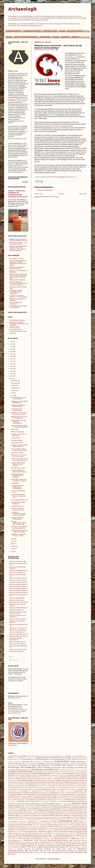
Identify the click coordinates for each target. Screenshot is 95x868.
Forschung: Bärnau (42, 786)
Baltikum (59, 774)
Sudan (17, 832)
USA (37, 835)
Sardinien (25, 827)
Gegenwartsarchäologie (14, 793)
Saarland (65, 825)
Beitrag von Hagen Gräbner (17, 582)
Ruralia (50, 825)
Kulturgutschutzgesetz (15, 805)
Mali (48, 811)
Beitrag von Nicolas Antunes (18, 636)
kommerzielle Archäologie (43, 849)
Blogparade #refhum (26, 777)
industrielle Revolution (74, 847)
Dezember (14, 381)
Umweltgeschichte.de (17, 506)
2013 (11, 374)
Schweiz (82, 827)
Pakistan (56, 817)
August (13, 391)
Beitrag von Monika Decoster (18, 593)
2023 (11, 349)
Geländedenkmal (43, 793)
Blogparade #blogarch (13, 777)
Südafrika (54, 832)
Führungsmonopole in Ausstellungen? (17, 518)
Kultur (60, 804)
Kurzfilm (83, 806)
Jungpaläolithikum (31, 800)
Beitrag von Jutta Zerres (17, 561)
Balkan (53, 774)
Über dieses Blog (45, 37)
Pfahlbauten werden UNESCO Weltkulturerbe (20, 402)
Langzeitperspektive (13, 809)
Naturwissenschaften (79, 814)
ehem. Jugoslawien (39, 846)
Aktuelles (10, 762)
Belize (19, 775)
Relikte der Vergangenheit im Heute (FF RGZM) (50, 823)
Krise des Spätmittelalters (48, 804)
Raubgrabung (66, 821)
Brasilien (51, 777)
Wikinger (82, 839)
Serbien (43, 828)
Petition (48, 819)
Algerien (17, 762)
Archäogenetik (41, 764)
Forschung (56, 37)
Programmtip (83, 819)
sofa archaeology (53, 853)
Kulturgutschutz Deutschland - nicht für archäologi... (19, 531)
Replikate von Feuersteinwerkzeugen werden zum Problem (18, 514)
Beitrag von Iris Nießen (16, 573)
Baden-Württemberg (40, 774)
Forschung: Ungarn (31, 788)
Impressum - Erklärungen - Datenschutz (26, 37)
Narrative (47, 814)
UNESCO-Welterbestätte (23, 835)
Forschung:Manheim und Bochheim (66, 788)
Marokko (54, 811)
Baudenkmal (66, 774)
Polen (54, 819)
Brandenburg (44, 777)
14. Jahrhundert (35, 756)
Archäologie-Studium (39, 772)
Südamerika (62, 832)
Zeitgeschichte (70, 842)
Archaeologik (22, 9)
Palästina (82, 817)
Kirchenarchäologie (80, 800)
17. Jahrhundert (56, 756)
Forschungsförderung (27, 789)
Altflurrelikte (15, 430)
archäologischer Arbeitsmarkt (46, 844)
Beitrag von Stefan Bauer (17, 644)
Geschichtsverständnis (16, 794)
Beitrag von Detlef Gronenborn (18, 564)
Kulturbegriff (67, 804)
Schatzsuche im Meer (17, 453)
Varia (44, 837)
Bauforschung (77, 774)
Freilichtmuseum (12, 791)
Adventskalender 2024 (62, 759)
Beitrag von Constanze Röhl (17, 571)
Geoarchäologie (54, 793)
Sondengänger (70, 828)
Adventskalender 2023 (45, 759)
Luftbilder (20, 811)
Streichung (69, 830)
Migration (44, 812)
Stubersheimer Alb (79, 830)
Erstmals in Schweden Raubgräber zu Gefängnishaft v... (17, 487)
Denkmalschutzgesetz (39, 781)
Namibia (40, 814)
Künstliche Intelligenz (14, 807)
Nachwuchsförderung (21, 814)
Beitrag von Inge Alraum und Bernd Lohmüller (18, 613)
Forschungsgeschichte (44, 789)
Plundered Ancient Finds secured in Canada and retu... (18, 496)
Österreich (11, 854)
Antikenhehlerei (62, 762)
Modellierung (73, 812)
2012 (11, 376)
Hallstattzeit (30, 796)
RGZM (21, 89)
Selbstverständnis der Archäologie (29, 828)
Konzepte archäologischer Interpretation (72, 801)
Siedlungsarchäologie (53, 828)
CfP (17, 779)
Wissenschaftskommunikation (58, 840)
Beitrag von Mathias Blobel (17, 588)
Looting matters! (16, 438)
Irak (52, 798)
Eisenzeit (53, 782)
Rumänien (43, 825)
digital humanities (26, 846)
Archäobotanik (31, 764)
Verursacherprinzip (68, 837)
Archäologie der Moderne (14, 31)
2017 (11, 364)
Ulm (53, 835)
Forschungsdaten (81, 788)
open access (47, 851)
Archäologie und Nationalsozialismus (19, 770)
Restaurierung (75, 823)
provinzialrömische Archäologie (65, 851)
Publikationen (65, 37)
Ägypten (81, 853)
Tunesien (72, 834)
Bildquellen (70, 775)
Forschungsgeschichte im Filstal (66, 789)
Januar (13, 549)
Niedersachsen (36, 816)
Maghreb (41, 811)
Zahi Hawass (59, 842)
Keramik (68, 800)
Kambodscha (43, 800)
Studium (10, 832)
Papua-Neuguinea (20, 819)
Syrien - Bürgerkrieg (40, 832)
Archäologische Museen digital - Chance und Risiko (19, 307)
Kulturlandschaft (41, 805)
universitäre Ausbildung (68, 853)
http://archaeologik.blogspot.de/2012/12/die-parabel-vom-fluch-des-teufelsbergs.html (18, 712)
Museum (82, 812)
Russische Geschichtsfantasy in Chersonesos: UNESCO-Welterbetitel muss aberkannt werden (19, 263)
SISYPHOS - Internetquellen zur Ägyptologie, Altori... (19, 527)
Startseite (9, 37)
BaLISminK (13, 333)
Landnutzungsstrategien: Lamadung (18, 503)
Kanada (50, 800)
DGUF (45, 779)
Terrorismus (12, 833)
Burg (12, 779)
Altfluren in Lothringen (18, 432)
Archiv (23, 764)
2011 (11, 379)
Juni (12, 396)
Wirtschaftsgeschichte (14, 840)
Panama (10, 819)
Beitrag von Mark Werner (17, 632)
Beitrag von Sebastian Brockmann (16, 639)
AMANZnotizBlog (15, 327)
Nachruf (10, 814)
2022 (11, 352)
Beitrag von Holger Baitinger (18, 608)
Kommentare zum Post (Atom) (50, 197)
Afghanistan (75, 759)
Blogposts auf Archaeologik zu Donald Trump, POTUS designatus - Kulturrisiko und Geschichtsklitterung (18, 248)
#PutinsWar (24, 756)
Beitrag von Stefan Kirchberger (19, 646)
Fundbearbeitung (36, 791)
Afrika (83, 759)
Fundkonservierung (50, 791)
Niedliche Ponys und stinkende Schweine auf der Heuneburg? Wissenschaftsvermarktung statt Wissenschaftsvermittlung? (18, 277)
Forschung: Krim (83, 786)
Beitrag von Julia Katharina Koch (19, 625)
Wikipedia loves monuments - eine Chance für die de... (20, 414)
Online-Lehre (29, 817)
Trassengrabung (56, 834)
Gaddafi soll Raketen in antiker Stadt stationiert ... (19, 471)
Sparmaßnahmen (32, 830)
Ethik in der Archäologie (27, 784)
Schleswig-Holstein (54, 827)
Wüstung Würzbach (47, 842)
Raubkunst (82, 821)
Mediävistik (83, 811)
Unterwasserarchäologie (32, 837)
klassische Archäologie (24, 849)
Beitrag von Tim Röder (16, 652)
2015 (11, 369)
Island (70, 798)
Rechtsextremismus (13, 823)
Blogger (57, 859)
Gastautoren (76, 37)
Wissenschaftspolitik (79, 840)
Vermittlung (57, 837)
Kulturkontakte (29, 806)
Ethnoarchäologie (40, 784)
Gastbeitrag (78, 791)
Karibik (57, 800)
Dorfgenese (81, 781)
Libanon (71, 809)
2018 (11, 361)
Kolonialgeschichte (34, 801)
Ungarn (10, 837)
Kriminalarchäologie (17, 440)
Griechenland (81, 795)
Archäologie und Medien (75, 768)
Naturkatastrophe (57, 814)
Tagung (70, 832)
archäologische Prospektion (26, 844)
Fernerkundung (20, 786)
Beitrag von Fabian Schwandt (18, 602)
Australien (20, 774)
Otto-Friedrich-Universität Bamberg (43, 817)
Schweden (74, 827)
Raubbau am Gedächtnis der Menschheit (19, 435)
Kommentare (14, 660)
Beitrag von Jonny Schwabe (17, 619)
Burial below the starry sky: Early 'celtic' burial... (19, 456)
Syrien (28, 832)
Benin (23, 775)
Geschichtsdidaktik (82, 793)
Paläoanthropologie (72, 817)
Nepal (20, 816)
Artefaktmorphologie (70, 772)
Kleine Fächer (12, 802)
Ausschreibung (81, 772)
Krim (21, 804)
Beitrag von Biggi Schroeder (18, 584)
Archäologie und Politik (50, 31)
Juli (12, 393)
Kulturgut (62, 31)
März (13, 544)
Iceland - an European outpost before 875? (18, 509)
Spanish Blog (21, 830)
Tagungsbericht (80, 832)
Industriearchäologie (14, 798)
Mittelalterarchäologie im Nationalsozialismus (17, 268)
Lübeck (35, 811)
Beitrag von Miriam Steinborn (18, 575)
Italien (82, 798)
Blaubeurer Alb (80, 775)
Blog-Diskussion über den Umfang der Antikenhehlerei (18, 422)
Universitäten (19, 837)
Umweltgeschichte (79, 835)
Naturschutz (68, 814)
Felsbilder (11, 786)
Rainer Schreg (14, 71)
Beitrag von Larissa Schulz (17, 628)
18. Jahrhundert (67, 756)
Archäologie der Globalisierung (71, 764)
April (13, 541)
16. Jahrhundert (46, 756)
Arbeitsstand (69, 76)
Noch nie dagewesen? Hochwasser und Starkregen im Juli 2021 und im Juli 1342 (19, 284)
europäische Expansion (81, 846)
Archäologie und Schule (80, 770)
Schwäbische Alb (13, 828)
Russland (57, 825)
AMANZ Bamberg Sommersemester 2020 (62, 758)
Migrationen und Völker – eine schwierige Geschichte (18, 243)
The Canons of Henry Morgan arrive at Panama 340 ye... (19, 460)
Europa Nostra (57, 128)
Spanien (13, 830)
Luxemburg (29, 811)
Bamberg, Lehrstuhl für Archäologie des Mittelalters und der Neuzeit (19, 324)
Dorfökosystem (12, 782)
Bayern (85, 774)
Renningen (67, 823)
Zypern (79, 842)
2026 (11, 342)
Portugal (76, 819)
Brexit (57, 777)
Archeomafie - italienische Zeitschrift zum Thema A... (19, 480)
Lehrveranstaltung (34, 809)
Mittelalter (52, 812)
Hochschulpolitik (64, 796)
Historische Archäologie (50, 796)
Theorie (27, 833)
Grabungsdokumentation (68, 795)
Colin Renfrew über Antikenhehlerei (17, 410)
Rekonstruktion (32, 823)
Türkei (78, 833)
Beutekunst (63, 775)
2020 (11, 356)
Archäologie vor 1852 (17, 443)
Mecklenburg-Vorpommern (70, 811)
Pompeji (60, 819)
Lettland (64, 809)
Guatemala (22, 796)
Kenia (62, 800)
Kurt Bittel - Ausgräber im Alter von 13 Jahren (19, 535)
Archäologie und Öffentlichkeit (47, 177)
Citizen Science (30, 779)
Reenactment (23, 823)
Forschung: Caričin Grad (55, 786)
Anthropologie (47, 762)
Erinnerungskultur (82, 782)
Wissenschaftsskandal (14, 842)
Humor (73, 796)
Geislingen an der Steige (30, 793)
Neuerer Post (39, 194)
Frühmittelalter (24, 791)
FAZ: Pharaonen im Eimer (18, 468)
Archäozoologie (51, 772)
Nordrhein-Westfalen (49, 816)
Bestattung (55, 775)
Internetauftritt (44, 132)
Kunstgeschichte (74, 806)
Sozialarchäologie (82, 828)
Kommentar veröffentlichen (45, 190)
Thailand (20, 834)
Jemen (15, 800)
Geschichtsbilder (71, 793)
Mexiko (37, 812)
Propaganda (14, 821)
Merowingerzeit (20, 812)
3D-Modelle (20, 758)
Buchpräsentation (74, 777)
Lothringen (13, 811)
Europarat (41, 126)
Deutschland (50, 781)
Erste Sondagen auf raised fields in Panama (19, 398)
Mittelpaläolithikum (63, 812)
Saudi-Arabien (33, 827)
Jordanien (21, 800)
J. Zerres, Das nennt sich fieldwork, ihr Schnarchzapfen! (18, 296)
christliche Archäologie (14, 846)
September (15, 388)
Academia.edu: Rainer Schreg (18, 331)
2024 (11, 347)
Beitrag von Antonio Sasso (17, 580)
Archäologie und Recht (65, 770)
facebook (26, 669)
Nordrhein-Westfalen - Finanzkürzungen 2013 (71, 816)
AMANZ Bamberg (41, 758)
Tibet (40, 834)
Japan (9, 800)
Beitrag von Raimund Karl (17, 578)
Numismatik (19, 817)
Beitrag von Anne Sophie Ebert (18, 595)
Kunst (65, 805)
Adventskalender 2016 (28, 759)
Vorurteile (13, 839)
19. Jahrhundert (78, 756)
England (60, 782)
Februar (14, 546)
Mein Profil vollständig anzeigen (17, 139)
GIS (69, 791)
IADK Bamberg (81, 796)
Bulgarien (84, 777)
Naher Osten (32, 814)
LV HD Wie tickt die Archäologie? (31, 807)
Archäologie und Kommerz (52, 768)
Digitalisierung (60, 781)
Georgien (62, 793)
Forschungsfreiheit (13, 789)
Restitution (84, 823)
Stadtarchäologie (59, 830)
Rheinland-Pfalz (25, 825)
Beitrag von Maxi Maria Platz (18, 634)
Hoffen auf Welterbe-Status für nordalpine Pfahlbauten (20, 426)
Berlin (36, 775)
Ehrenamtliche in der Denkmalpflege (37, 782)
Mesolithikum (29, 812)
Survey (22, 832)
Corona (39, 779)
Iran (59, 798)
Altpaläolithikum (37, 762)
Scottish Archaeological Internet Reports (18, 406)
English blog (69, 782)
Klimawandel (21, 801)
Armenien (60, 772)
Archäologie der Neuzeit (28, 765)
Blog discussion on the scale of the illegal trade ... (19, 417)
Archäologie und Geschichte (75, 765)
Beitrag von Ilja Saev (16, 610)
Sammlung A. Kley (14, 827)
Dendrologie (13, 781)
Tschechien (65, 834)
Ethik (17, 784)
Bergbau (30, 775)
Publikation (23, 821)
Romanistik (36, 825)
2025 (11, 344)
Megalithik (11, 812)
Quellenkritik (45, 821)
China (22, 779)
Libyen (78, 809)
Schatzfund (42, 827)
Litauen (85, 809)
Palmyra (62, 817)
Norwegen (11, 817)
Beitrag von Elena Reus (16, 600)
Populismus (68, 819)
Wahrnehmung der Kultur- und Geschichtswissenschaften (51, 839)
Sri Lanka (49, 830)
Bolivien (36, 777)
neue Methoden (34, 851)
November (14, 383)
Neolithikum (12, 816)
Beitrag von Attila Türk (16, 598)
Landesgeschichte (46, 807)
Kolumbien (54, 801)
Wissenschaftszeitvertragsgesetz (31, 842)
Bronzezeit (64, 777)
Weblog (74, 839)
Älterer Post (83, 194)
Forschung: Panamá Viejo (17, 788)
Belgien (13, 775)
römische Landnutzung (41, 853)
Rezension (14, 825)
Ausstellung (11, 774)
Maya (59, 811)
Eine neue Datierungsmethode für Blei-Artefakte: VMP (19, 523)
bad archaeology (61, 844)
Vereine (50, 837)
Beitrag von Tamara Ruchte (17, 650)
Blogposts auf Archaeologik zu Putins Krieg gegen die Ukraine (18, 240)
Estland (12, 784)
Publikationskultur (33, 821)
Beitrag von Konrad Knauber (18, 586)
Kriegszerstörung (13, 804)
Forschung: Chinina (70, 786)
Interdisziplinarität (27, 798)
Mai (12, 539)
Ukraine (45, 835)
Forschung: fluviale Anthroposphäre (47, 788)
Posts (12, 657)
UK (84, 833)
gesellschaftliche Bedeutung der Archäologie (52, 847)
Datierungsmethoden (81, 779)
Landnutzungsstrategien (61, 807)
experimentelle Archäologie (18, 847)
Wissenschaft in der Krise (75, 31)
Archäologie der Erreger (16, 259)
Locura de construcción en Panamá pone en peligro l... (20, 450)
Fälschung (62, 791)
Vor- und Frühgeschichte (81, 837)
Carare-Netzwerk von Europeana (58, 126)
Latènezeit (23, 809)
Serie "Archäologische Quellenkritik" (16, 303)
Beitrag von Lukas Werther (17, 630)
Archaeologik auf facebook (17, 320)
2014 (11, 371)
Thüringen (34, 833)
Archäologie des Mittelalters (51, 765)
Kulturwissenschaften (55, 806)
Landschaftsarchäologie (77, 807)
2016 (11, 366)
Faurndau (82, 784)
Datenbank (70, 779)
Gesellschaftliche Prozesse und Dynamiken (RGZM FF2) (42, 794)
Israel (76, 798)
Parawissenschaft (32, 819)
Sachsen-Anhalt (80, 825)
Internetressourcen (70, 177)
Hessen (38, 796)
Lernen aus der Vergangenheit (51, 809)
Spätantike (41, 830)
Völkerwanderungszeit (24, 839)
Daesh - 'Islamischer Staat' (56, 779)
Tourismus (47, 833)
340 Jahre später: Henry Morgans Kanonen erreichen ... (18, 464)
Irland (65, 798)
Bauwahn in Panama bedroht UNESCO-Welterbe (19, 446)
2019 (11, 359)
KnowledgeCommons (16, 329)
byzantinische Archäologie (77, 844)
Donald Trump (71, 781)
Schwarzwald (65, 827)
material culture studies (64, 849)
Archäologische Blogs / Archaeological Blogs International (16, 292)
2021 (11, 354)
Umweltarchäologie (63, 835)
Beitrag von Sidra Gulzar (17, 642)
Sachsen (71, 825)
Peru (41, 819)
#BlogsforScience (13, 756)
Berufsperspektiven (45, 775)
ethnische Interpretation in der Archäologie (59, 846)
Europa (48, 784)
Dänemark (21, 782)
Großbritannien (12, 796)
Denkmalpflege (61, 177)
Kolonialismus (45, 802)
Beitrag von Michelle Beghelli (18, 591)
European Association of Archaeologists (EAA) (65, 784)
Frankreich (81, 789)
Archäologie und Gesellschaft (32, 31)
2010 (11, 552)
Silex (61, 828)
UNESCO (10, 835)
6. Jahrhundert (30, 758)
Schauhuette (15, 483)
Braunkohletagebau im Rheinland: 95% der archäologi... (18, 476)
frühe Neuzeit (32, 847)
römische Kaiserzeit (26, 853)
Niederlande (26, 816)
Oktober (14, 386)
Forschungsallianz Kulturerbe (19, 500)
